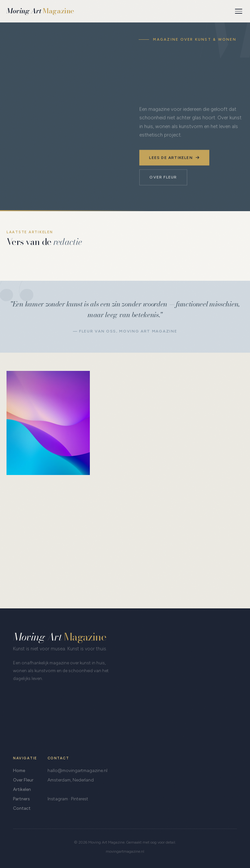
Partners (21, 799)
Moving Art (40, 11)
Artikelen (22, 789)
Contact (22, 808)
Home (19, 770)
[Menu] (239, 11)
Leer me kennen (39, 582)
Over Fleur (163, 177)
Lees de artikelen (174, 157)
